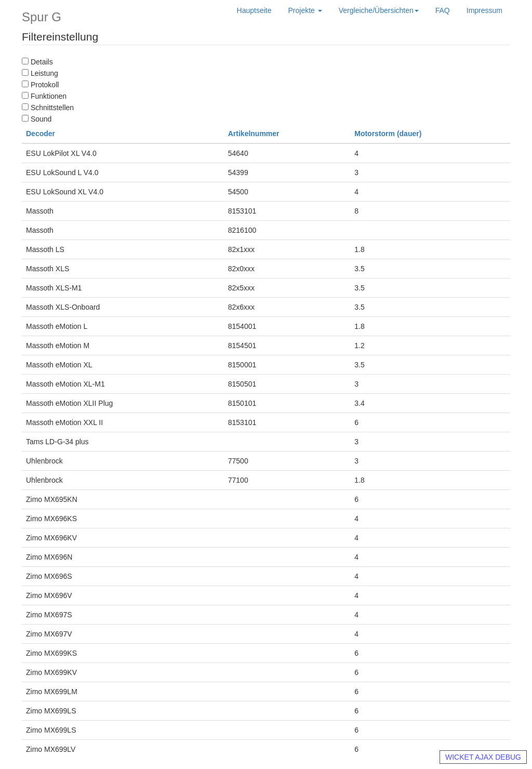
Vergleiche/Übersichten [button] (379, 10)
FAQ (443, 10)
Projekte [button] (305, 10)
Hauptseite (254, 10)
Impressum (484, 10)
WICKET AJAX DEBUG (483, 757)
